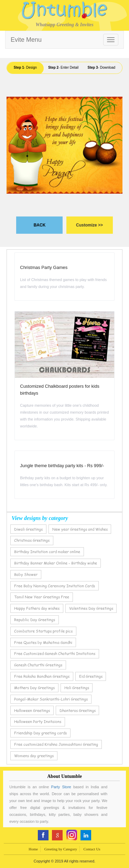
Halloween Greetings (32, 710)
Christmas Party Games (44, 267)
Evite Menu (26, 40)
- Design (25, 67)
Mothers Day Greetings (34, 688)
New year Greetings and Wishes (80, 529)
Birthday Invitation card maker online (47, 552)
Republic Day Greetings (35, 620)
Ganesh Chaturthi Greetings (38, 665)
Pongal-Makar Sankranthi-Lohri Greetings (51, 699)
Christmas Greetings (32, 540)
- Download (102, 67)
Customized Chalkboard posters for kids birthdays (60, 390)
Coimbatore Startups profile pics (43, 631)
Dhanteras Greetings (78, 710)
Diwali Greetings (28, 529)
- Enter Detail (63, 67)
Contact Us (92, 849)
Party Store (61, 787)
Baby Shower (26, 574)
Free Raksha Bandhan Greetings (42, 676)
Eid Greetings (91, 676)
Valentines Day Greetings (91, 608)
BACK (40, 225)
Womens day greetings (34, 756)
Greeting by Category (61, 849)
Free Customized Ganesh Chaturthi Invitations (55, 653)
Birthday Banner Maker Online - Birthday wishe (56, 563)
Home (33, 849)
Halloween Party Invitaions (38, 721)
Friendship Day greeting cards (40, 733)
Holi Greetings (77, 688)
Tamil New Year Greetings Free (42, 597)
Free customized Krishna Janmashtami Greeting (56, 744)
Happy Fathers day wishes (37, 608)
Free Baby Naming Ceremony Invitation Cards (55, 586)
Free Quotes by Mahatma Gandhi (43, 642)
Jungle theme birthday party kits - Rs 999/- (62, 466)
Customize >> (89, 225)
